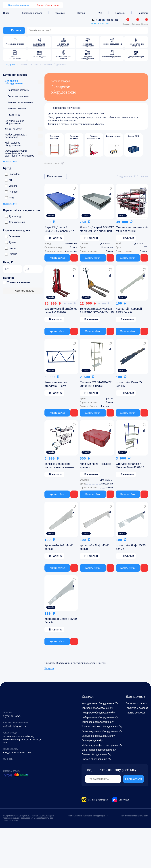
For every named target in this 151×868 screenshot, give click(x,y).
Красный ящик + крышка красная (95, 466)
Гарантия (60, 13)
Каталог (35, 64)
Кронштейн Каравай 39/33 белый (129, 311)
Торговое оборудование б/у (97, 708)
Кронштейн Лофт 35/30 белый (131, 547)
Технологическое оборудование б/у (102, 727)
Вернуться (9, 64)
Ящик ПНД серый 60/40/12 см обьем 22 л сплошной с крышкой (59, 229)
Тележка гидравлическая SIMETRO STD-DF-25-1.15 (97, 311)
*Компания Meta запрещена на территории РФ (88, 816)
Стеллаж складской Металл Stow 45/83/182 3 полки (131, 466)
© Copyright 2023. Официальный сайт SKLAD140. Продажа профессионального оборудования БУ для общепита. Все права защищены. (28, 818)
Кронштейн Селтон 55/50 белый (61, 621)
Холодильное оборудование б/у (100, 703)
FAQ (100, 13)
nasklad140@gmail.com (15, 726)
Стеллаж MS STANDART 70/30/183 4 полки (96, 384)
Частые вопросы (135, 713)
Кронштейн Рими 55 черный (129, 384)
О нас (6, 13)
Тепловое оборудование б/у (98, 722)
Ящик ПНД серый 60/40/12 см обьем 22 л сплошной (97, 229)
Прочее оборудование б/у (96, 759)
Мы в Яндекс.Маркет (98, 800)
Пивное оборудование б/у (96, 754)
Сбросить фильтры (23, 291)
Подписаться (133, 779)
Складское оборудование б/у (98, 736)
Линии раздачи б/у (92, 740)
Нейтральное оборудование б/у (100, 717)
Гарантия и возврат (137, 708)
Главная (23, 64)
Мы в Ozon (124, 800)
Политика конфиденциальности (134, 816)
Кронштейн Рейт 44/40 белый (59, 547)
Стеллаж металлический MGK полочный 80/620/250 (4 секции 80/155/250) (132, 229)
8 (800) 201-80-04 (12, 716)
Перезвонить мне (101, 23)
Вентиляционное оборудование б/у (102, 731)
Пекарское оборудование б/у (98, 713)
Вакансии (120, 13)
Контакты (143, 13)
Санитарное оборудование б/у (99, 750)
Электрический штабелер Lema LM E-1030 (61, 311)
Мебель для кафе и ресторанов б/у (102, 745)
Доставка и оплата (32, 13)
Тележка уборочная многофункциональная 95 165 (61, 466)
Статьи (81, 13)
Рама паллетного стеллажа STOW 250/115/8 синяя (56, 384)
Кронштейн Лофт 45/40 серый (94, 547)
